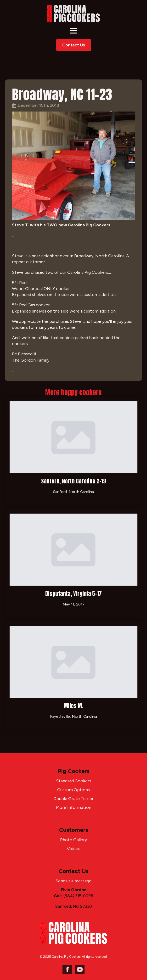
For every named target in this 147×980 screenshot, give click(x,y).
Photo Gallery (73, 840)
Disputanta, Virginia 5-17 (73, 594)
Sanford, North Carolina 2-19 (74, 481)
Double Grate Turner (74, 799)
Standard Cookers (74, 781)
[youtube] (80, 969)
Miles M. (74, 706)
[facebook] (67, 969)
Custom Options (73, 790)
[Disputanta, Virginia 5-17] (73, 549)
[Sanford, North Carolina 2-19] (73, 437)
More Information (74, 807)
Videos (73, 849)
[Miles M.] (73, 662)
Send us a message (73, 881)
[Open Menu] (73, 31)
